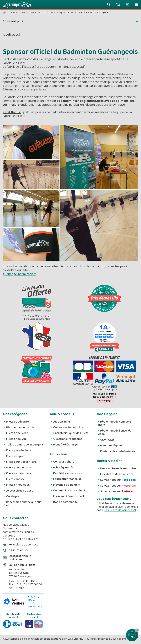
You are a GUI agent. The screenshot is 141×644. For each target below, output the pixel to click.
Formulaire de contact (23, 545)
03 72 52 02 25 (18, 551)
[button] (136, 5)
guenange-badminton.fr (19, 274)
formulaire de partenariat (120, 510)
